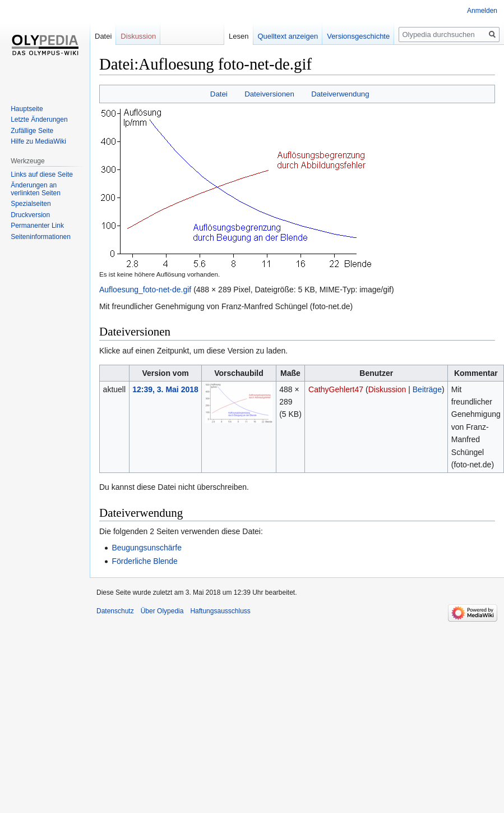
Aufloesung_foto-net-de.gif (145, 290)
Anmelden (482, 11)
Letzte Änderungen (39, 120)
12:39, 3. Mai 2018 (165, 389)
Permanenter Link (37, 226)
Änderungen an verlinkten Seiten (36, 189)
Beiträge (427, 389)
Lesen (226, 36)
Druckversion (30, 215)
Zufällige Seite (32, 131)
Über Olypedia (162, 611)
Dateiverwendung (340, 94)
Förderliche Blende (145, 561)
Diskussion (387, 389)
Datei (219, 94)
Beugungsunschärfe (147, 548)
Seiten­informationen (41, 237)
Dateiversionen (269, 94)
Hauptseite (27, 109)
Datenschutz (115, 611)
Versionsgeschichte (346, 36)
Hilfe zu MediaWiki (38, 141)
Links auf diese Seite (42, 174)
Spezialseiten (31, 204)
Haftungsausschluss (220, 611)
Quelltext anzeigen (276, 36)
